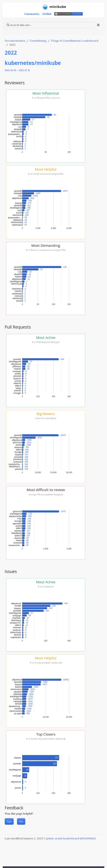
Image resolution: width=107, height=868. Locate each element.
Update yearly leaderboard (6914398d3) (70, 838)
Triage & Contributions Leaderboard (75, 41)
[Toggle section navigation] (98, 25)
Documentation (15, 41)
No (21, 821)
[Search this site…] (49, 25)
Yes (9, 821)
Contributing (38, 41)
